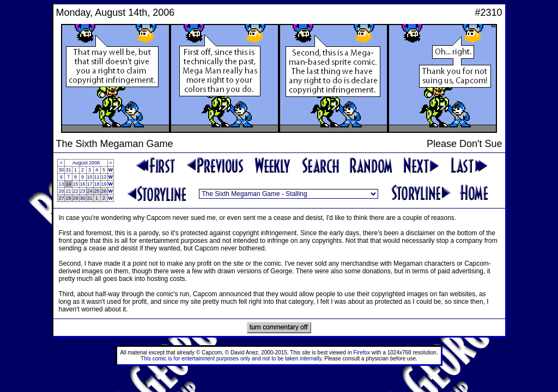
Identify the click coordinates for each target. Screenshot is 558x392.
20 (61, 191)
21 (68, 191)
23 (83, 191)
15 (76, 184)
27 (61, 198)
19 (104, 184)
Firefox (362, 353)
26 (104, 191)
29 (76, 198)
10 (90, 177)
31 (68, 170)
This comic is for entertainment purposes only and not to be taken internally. (232, 359)
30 (61, 170)
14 (68, 184)
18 (97, 184)
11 (97, 177)
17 (90, 184)
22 (76, 191)
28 (68, 198)
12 (104, 177)
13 (61, 184)
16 (83, 184)
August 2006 (86, 163)
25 (97, 191)
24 (90, 191)
